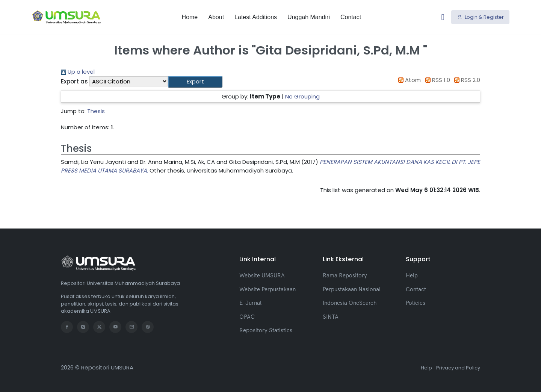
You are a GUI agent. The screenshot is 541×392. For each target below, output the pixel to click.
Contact (351, 17)
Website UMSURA (262, 275)
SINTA (331, 317)
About (216, 17)
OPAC (247, 317)
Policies (416, 303)
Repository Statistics (266, 330)
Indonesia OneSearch (350, 303)
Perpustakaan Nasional (352, 289)
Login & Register (481, 17)
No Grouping (302, 96)
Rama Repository (345, 275)
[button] (195, 82)
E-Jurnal (250, 303)
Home (190, 17)
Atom (408, 80)
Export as (74, 81)
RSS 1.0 (436, 80)
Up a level (78, 72)
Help (412, 275)
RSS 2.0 (466, 80)
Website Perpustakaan (267, 289)
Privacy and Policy (458, 368)
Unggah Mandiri (309, 17)
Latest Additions (256, 17)
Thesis (96, 111)
